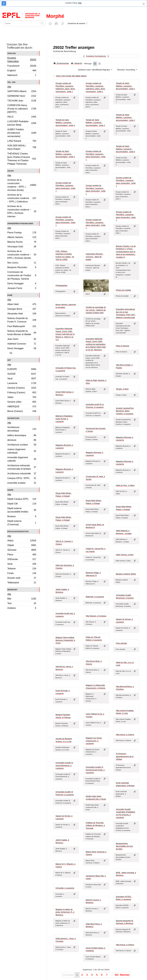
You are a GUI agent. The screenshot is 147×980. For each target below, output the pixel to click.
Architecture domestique (22, 429)
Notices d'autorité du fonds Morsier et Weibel (22, 333)
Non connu (22, 263)
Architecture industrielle (22, 474)
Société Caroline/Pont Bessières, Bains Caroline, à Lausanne (125, 411)
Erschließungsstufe (18, 531)
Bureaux (22, 517)
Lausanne (22, 384)
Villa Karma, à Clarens (125, 735)
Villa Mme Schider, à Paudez (124, 366)
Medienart (12, 589)
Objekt (22, 546)
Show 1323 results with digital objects (70, 76)
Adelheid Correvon (22, 344)
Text (22, 604)
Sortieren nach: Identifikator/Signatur (94, 70)
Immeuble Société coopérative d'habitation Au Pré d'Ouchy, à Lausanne (126, 813)
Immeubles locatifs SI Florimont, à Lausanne (65, 793)
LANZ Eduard (22, 141)
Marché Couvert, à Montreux (93, 901)
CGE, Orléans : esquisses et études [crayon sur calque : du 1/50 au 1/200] (65, 255)
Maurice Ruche (22, 242)
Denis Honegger (22, 284)
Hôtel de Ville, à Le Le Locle (125, 664)
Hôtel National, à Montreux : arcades (124, 532)
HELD (22, 117)
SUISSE (22, 374)
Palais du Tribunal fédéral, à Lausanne (94, 639)
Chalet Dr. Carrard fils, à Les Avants (95, 550)
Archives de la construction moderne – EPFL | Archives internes (22, 211)
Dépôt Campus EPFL (22, 499)
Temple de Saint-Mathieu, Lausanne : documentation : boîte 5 (126, 149)
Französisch (22, 66)
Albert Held (22, 305)
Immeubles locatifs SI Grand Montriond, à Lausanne (64, 765)
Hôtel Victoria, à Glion (125, 555)
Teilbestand (22, 583)
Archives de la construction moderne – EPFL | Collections (22, 198)
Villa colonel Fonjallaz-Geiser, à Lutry (125, 712)
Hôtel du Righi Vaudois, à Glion (96, 382)
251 (117, 975)
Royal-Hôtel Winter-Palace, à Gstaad (64, 495)
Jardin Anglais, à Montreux (62, 591)
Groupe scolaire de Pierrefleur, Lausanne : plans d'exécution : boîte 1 (96, 155)
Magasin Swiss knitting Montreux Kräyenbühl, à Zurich (65, 640)
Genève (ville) (22, 402)
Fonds (22, 574)
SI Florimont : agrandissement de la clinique (125, 756)
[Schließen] (144, 4)
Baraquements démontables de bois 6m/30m (124, 846)
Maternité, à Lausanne (95, 597)
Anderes (22, 608)
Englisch (22, 71)
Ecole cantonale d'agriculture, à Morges (125, 784)
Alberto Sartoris (22, 238)
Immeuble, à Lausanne (65, 888)
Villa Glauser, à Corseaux (96, 616)
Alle (9, 87)
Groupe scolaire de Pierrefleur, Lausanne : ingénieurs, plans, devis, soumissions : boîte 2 (95, 87)
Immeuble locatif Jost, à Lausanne (65, 615)
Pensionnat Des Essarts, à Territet (96, 430)
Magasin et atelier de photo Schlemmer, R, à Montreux (65, 912)
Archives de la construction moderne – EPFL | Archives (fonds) (22, 185)
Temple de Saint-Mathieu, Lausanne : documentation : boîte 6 (65, 154)
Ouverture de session (77, 23)
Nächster (125, 975)
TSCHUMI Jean (22, 101)
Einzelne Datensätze (22, 60)
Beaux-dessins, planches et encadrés (66, 306)
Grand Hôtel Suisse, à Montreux (65, 393)
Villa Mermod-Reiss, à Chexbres (125, 688)
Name (10, 295)
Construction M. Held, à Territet (95, 478)
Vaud (22, 379)
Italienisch (22, 76)
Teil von (11, 82)
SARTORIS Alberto (22, 92)
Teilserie (22, 569)
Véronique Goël (22, 247)
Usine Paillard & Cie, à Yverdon (95, 715)
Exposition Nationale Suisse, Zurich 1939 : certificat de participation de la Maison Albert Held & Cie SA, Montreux (96, 344)
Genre (10, 490)
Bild (22, 599)
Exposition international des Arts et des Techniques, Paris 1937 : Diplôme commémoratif (126, 313)
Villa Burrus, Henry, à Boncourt (64, 668)
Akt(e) (22, 541)
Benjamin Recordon (22, 268)
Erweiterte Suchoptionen (96, 56)
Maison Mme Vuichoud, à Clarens (96, 853)
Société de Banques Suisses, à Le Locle (64, 740)
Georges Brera (22, 309)
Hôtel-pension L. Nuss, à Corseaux (66, 940)
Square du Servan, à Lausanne (124, 621)
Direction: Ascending (126, 70)
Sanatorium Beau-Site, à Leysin (96, 877)
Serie (22, 564)
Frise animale (121, 643)
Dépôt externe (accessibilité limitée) (22, 510)
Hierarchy (77, 63)
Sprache (12, 53)
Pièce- (22, 555)
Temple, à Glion (122, 389)
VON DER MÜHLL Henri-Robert (22, 147)
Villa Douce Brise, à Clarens (94, 663)
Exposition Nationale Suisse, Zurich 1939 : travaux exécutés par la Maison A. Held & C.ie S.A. (65, 334)
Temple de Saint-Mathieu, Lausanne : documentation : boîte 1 (126, 86)
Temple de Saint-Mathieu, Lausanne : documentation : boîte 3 (65, 123)
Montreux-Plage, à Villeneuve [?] (93, 574)
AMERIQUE (22, 407)
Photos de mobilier (124, 290)
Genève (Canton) (22, 388)
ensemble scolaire (22, 483)
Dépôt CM (22, 504)
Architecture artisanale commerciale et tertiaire (22, 467)
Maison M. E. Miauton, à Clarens (65, 865)
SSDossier (22, 560)
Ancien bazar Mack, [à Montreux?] (95, 526)
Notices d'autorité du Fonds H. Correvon (22, 320)
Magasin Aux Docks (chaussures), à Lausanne (94, 741)
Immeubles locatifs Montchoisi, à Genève (125, 597)
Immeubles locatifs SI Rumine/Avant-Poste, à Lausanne (95, 770)
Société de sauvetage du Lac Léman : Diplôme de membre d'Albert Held (96, 310)
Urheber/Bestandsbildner (20, 223)
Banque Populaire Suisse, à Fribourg (63, 716)
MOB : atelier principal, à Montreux (126, 874)
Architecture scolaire (22, 445)
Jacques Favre (22, 288)
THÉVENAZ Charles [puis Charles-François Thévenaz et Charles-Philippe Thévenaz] (22, 159)
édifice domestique (22, 436)
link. (80, 3)
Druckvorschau (61, 63)
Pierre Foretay (22, 233)
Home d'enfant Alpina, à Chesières (95, 949)
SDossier (22, 550)
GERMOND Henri (22, 96)
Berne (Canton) (22, 412)
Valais (22, 398)
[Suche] (21, 23)
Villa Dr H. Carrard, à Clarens (64, 543)
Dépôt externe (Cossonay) (22, 523)
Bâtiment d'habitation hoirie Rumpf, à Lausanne (64, 419)
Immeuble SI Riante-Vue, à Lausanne (66, 369)
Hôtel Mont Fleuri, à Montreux (94, 925)
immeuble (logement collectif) (22, 459)
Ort (9, 360)
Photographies (61, 285)
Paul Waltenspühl (22, 327)
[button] (56, 23)
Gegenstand (13, 418)
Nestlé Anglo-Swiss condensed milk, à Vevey (96, 798)
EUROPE (22, 370)
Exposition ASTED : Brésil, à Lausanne (124, 898)
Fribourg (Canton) (22, 393)
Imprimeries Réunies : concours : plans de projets (95, 257)
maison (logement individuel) (22, 451)
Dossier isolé (22, 578)
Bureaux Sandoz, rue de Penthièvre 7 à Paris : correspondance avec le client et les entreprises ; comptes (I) (126, 252)
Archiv (11, 171)
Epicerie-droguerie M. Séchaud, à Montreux (125, 922)
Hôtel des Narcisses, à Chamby (65, 567)
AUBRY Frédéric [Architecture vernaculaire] (22, 133)
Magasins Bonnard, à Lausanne (125, 439)
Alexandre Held (22, 314)
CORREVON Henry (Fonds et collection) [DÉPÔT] (22, 109)
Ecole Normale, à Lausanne (63, 692)
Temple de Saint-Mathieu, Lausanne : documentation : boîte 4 (95, 123)
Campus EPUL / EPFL (22, 479)
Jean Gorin (22, 339)
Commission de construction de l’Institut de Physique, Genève (22, 275)
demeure (22, 440)
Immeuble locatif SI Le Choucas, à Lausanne (95, 406)
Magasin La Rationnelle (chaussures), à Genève (95, 687)
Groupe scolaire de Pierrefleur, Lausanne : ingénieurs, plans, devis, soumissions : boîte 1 (65, 87)
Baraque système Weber (126, 574)
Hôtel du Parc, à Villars (125, 485)
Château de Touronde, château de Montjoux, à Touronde (95, 825)
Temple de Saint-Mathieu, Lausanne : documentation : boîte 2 (126, 118)
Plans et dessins (123, 346)
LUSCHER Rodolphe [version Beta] (22, 123)
